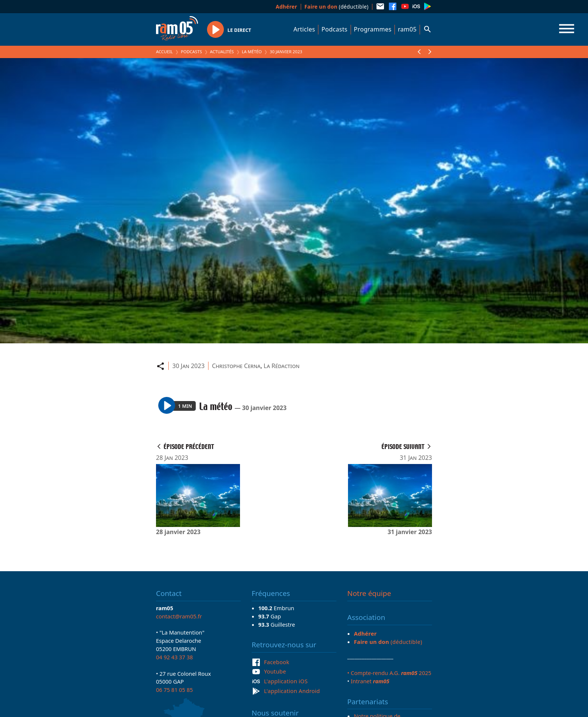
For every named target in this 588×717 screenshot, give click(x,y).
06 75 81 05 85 (174, 690)
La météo (252, 52)
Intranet (370, 681)
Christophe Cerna (236, 366)
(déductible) (337, 7)
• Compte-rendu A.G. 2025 (389, 673)
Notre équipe (369, 593)
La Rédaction (282, 366)
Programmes (373, 29)
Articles (304, 29)
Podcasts (334, 29)
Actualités (222, 52)
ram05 (407, 29)
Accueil (164, 52)
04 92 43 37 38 (174, 657)
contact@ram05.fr (179, 616)
